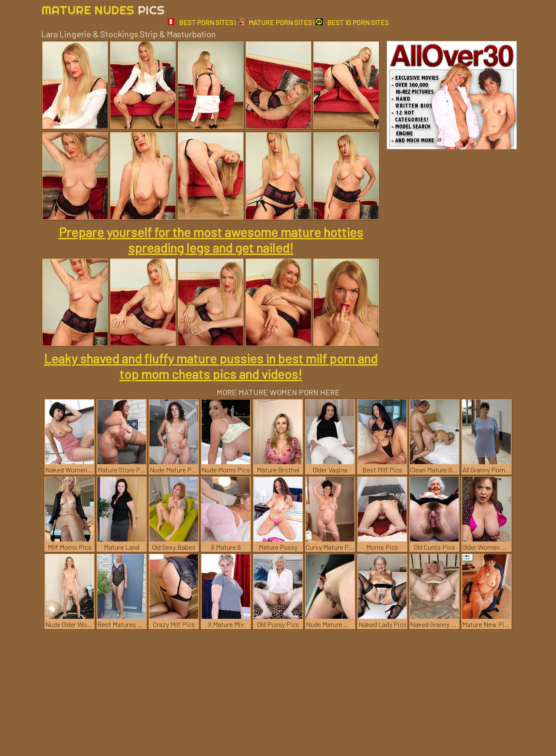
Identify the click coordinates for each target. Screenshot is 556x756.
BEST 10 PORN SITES (352, 22)
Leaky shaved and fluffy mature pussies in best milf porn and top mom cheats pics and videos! (211, 366)
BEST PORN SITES (200, 22)
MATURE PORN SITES (275, 22)
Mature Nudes (103, 10)
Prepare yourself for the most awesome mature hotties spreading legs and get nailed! (211, 240)
